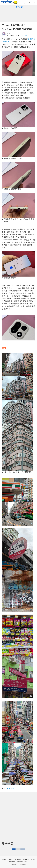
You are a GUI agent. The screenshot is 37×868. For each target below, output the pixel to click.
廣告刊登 (26, 860)
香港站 (11, 860)
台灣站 (5, 860)
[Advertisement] (19, 14)
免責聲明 (20, 862)
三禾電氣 (11, 789)
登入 (26, 862)
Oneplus (24, 35)
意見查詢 (18, 860)
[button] (24, 3)
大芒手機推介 (19, 7)
